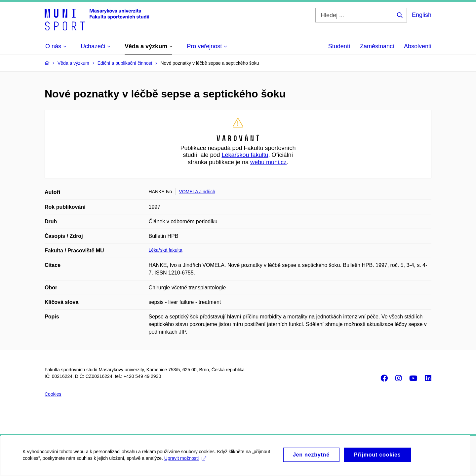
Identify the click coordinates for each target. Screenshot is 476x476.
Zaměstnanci (377, 46)
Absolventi (418, 46)
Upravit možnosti (186, 462)
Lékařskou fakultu (245, 155)
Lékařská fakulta (166, 250)
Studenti (339, 46)
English (422, 15)
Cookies (53, 394)
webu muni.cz (268, 162)
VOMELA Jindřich (197, 192)
